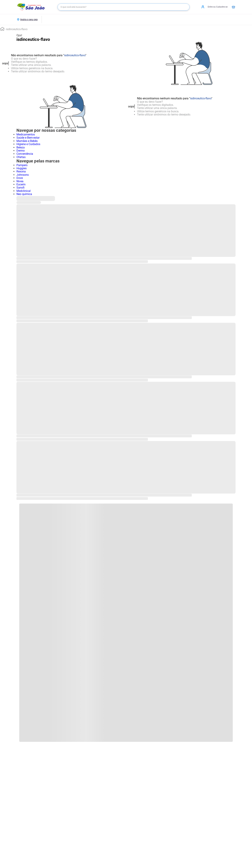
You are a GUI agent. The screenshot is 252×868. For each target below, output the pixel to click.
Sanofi (20, 188)
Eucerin (21, 184)
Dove (20, 178)
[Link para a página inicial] (2, 29)
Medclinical (24, 191)
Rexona (21, 171)
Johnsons (23, 175)
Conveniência (25, 154)
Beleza (21, 147)
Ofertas (21, 157)
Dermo (21, 151)
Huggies (22, 168)
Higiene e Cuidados (28, 144)
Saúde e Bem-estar (28, 138)
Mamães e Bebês (27, 141)
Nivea (20, 181)
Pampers (22, 165)
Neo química (24, 194)
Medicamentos (26, 134)
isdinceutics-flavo (17, 29)
